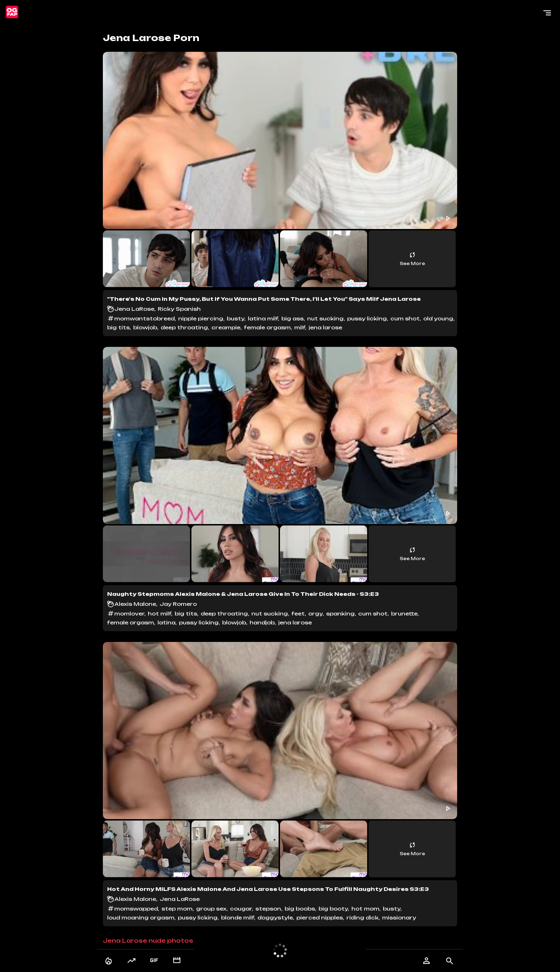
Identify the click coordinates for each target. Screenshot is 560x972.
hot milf (159, 614)
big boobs (300, 909)
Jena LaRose (134, 309)
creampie (226, 327)
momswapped (136, 909)
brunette (404, 614)
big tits (118, 327)
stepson (268, 909)
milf (300, 327)
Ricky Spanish (179, 309)
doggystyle (275, 918)
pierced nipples (320, 918)
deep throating (184, 327)
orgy (315, 614)
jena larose (325, 327)
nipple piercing (201, 318)
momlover (129, 614)
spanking (340, 614)
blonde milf (237, 918)
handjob (262, 622)
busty (236, 318)
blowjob (145, 327)
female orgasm (267, 327)
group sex (211, 909)
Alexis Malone (135, 604)
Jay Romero (178, 604)
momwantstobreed (144, 318)
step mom (177, 909)
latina (166, 622)
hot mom (365, 909)
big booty (333, 909)
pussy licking (367, 318)
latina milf (263, 318)
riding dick (362, 918)
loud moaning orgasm (141, 918)
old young (438, 318)
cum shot (405, 318)
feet (298, 614)
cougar (241, 909)
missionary (399, 918)
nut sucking (325, 318)
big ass (292, 318)
